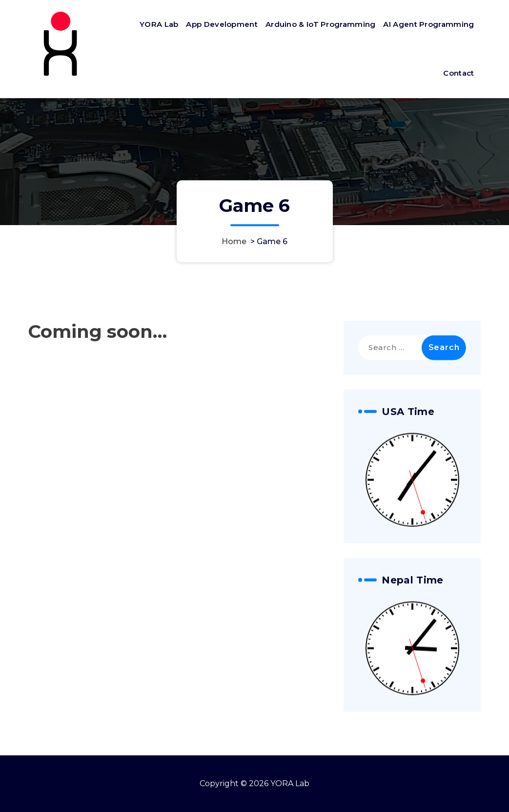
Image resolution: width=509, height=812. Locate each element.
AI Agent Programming (428, 24)
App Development (222, 24)
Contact (458, 73)
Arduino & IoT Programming (321, 24)
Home (234, 241)
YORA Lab (159, 24)
